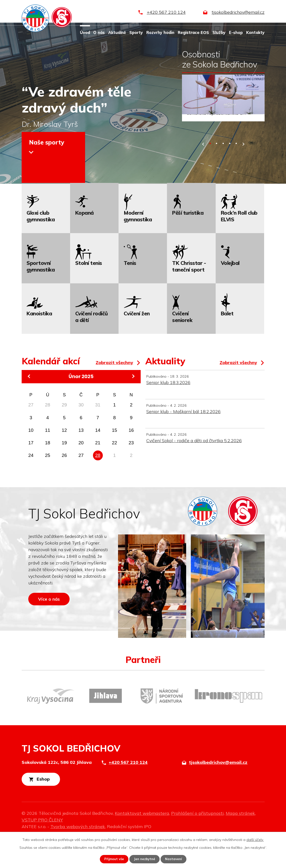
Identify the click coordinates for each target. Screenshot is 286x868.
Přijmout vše (113, 859)
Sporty (136, 32)
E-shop (236, 32)
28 (98, 483)
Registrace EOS (193, 32)
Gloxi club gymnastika (41, 244)
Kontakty (255, 32)
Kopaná (84, 241)
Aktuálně (117, 32)
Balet (227, 341)
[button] (210, 171)
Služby (219, 32)
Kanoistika (39, 341)
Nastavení (175, 859)
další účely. (255, 839)
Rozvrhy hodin (160, 32)
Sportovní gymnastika (41, 295)
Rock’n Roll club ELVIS (239, 244)
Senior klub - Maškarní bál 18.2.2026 (183, 440)
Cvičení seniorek (182, 345)
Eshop (49, 808)
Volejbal (230, 291)
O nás (99, 32)
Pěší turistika (188, 241)
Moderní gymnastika (138, 244)
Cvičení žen (137, 341)
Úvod (85, 32)
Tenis (130, 291)
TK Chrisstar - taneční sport (189, 295)
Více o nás (54, 631)
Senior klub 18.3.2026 (168, 410)
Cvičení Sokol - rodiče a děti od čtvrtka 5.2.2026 (194, 469)
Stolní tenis (89, 291)
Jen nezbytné (145, 859)
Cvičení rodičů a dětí (92, 345)
